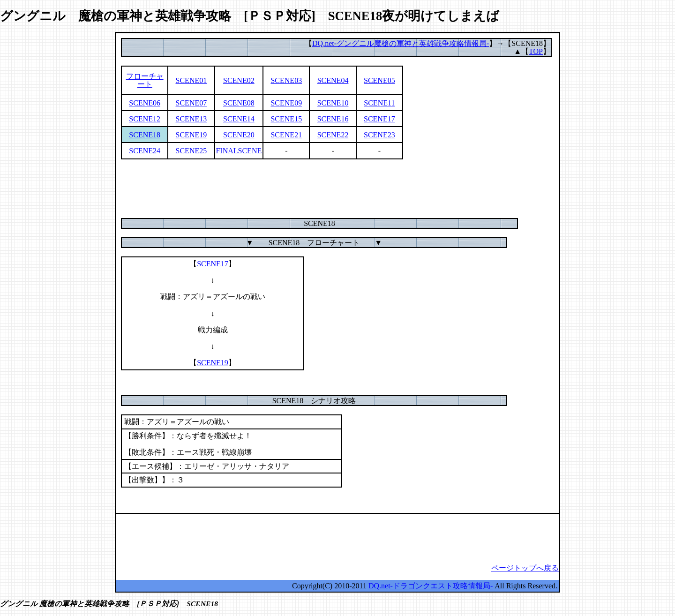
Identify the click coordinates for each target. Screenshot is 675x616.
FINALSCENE (239, 151)
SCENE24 (145, 151)
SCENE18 (145, 135)
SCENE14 (239, 119)
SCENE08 (239, 103)
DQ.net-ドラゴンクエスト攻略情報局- (431, 586)
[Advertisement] (337, 188)
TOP (536, 51)
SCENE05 (379, 80)
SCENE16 (333, 119)
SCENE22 (333, 135)
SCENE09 (286, 103)
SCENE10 (333, 103)
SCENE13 (191, 119)
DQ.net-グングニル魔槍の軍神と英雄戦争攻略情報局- (401, 43)
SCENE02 (239, 80)
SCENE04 (333, 80)
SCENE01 (191, 80)
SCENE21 (286, 135)
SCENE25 (191, 151)
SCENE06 (145, 103)
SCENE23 (379, 135)
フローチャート (145, 80)
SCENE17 (379, 119)
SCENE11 (379, 103)
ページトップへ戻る (525, 568)
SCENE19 (191, 135)
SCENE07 (191, 103)
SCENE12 (145, 119)
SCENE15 (286, 119)
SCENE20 (239, 135)
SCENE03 (286, 80)
